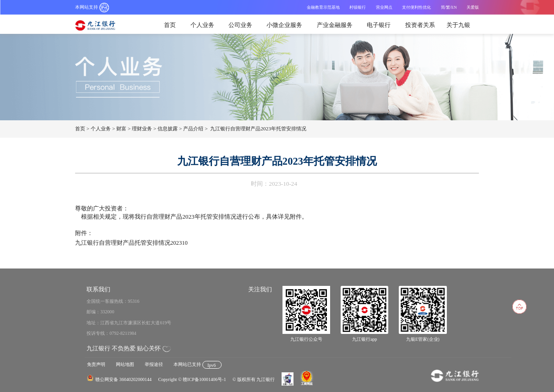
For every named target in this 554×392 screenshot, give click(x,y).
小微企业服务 (284, 25)
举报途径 (154, 364)
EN (454, 7)
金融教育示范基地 (323, 7)
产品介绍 (193, 129)
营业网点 (384, 7)
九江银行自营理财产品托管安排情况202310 (131, 243)
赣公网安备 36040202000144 (123, 379)
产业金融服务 (335, 25)
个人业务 (202, 25)
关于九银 (458, 25)
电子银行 (379, 25)
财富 (121, 129)
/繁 (448, 7)
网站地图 (125, 364)
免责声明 (96, 364)
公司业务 (240, 25)
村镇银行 (358, 7)
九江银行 (98, 25)
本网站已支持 (198, 364)
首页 (170, 25)
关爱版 (473, 7)
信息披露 (168, 129)
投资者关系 (420, 25)
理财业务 (142, 129)
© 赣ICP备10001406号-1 (202, 379)
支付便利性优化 (416, 7)
